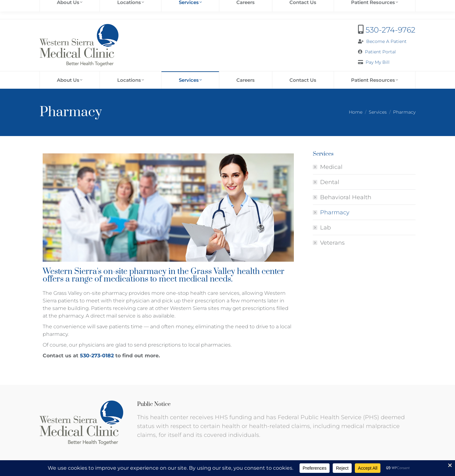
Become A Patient (386, 41)
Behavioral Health (346, 197)
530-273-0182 (98, 356)
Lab (325, 228)
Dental (330, 182)
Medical (331, 167)
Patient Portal (380, 52)
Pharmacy (335, 212)
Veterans (332, 243)
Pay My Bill (378, 62)
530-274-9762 (391, 30)
